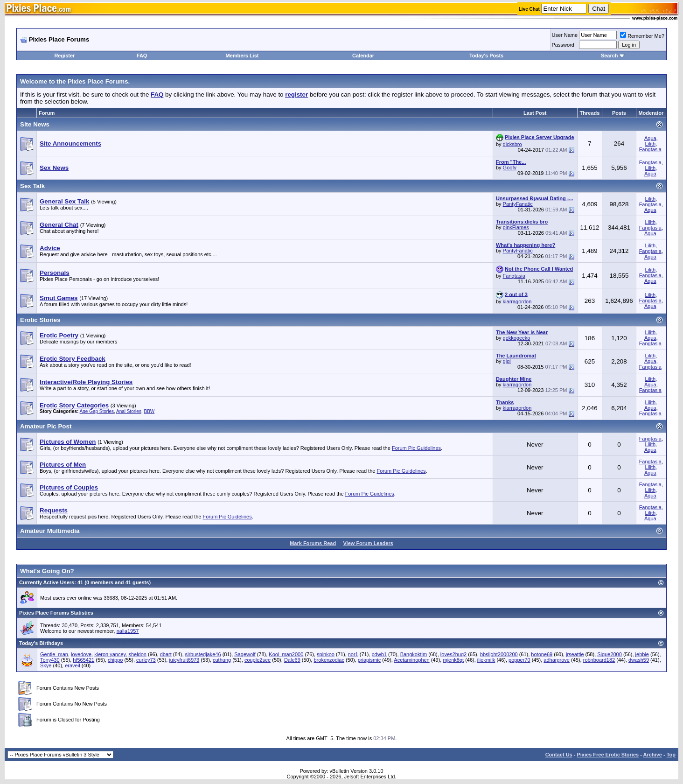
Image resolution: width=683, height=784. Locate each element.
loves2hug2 (453, 654)
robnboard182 (599, 660)
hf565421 (84, 660)
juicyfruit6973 (184, 660)
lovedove (81, 654)
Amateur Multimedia (50, 531)
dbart (166, 654)
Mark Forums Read (313, 543)
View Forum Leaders (368, 543)
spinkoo (326, 654)
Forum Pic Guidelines (416, 448)
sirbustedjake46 (203, 654)
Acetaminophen (411, 660)
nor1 (353, 654)
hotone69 (542, 654)
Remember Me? (642, 36)
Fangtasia (650, 149)
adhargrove (557, 660)
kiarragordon (517, 301)
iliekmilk (486, 660)
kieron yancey (110, 654)
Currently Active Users (47, 582)
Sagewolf (245, 654)
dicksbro (512, 144)
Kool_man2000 (286, 654)
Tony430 (50, 660)
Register (64, 56)
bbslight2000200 (499, 654)
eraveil (72, 665)
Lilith (650, 144)
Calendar (363, 56)
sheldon (137, 654)
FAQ (142, 56)
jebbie (642, 654)
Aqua (650, 138)
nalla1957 (128, 631)
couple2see (258, 660)
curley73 (146, 660)
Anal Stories (129, 411)
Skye (46, 665)
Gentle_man (54, 654)
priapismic (369, 660)
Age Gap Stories (97, 411)
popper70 (519, 660)
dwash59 (639, 660)
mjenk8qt (453, 660)
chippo (115, 660)
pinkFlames (516, 227)
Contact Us (559, 755)
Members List (242, 56)
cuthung (222, 660)
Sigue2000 (610, 654)
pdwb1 (379, 654)
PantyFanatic (518, 204)
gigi (507, 361)
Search (610, 56)
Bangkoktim (414, 654)
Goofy (510, 168)
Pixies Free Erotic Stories (608, 755)
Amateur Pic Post (46, 426)
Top (671, 755)
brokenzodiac (329, 660)
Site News (35, 124)
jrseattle (575, 654)
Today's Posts (486, 56)
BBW (149, 411)
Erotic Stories (40, 320)
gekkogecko (517, 338)
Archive (653, 755)
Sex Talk (32, 186)
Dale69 (292, 660)
